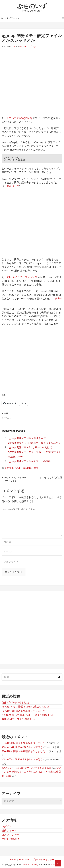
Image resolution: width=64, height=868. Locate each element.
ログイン (6, 826)
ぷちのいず (32, 6)
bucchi (23, 47)
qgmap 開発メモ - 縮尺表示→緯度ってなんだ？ (34, 443)
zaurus (27, 468)
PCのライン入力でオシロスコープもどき (14, 479)
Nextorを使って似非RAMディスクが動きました (28, 715)
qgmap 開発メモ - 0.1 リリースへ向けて (30, 447)
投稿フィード (9, 830)
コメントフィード (11, 835)
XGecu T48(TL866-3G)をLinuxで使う (22, 747)
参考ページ (13, 186)
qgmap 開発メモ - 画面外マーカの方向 (29, 461)
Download (24, 859)
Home (13, 859)
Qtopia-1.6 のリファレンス (22, 277)
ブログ (33, 47)
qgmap (9, 468)
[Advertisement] (32, 80)
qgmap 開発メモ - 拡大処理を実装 (27, 438)
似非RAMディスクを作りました (19, 719)
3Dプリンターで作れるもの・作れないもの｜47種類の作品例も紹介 (31, 772)
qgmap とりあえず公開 (51, 477)
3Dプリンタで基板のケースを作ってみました (27, 768)
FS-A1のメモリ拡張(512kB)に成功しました (25, 707)
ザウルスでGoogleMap (20, 118)
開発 (36, 468)
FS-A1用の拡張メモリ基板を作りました (23, 711)
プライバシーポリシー (43, 859)
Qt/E (18, 468)
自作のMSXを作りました (15, 702)
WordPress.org (10, 839)
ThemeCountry (30, 865)
